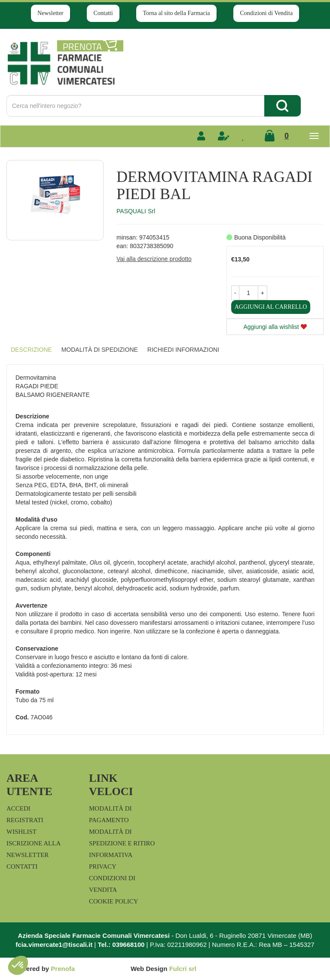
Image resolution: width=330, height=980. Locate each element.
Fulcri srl (183, 969)
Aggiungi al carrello (271, 307)
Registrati (25, 820)
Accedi (18, 808)
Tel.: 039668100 (121, 945)
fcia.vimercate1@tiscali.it (54, 945)
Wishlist (21, 832)
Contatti (103, 13)
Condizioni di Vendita (266, 13)
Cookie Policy (114, 901)
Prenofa (63, 969)
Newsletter (50, 13)
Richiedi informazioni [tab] (183, 350)
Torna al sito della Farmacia (176, 13)
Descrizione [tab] (31, 350)
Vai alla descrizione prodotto (154, 259)
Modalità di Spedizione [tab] (100, 350)
